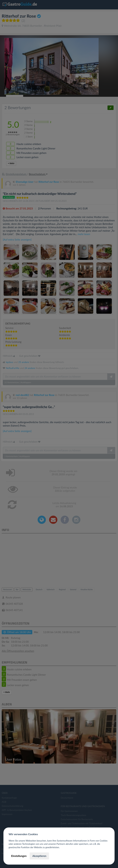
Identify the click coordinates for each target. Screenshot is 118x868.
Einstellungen (19, 856)
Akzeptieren (39, 856)
